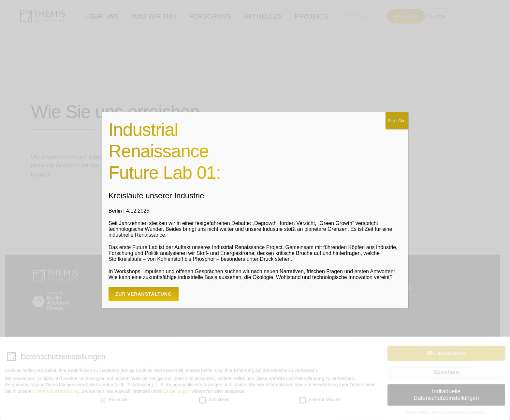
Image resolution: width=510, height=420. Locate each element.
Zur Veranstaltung (144, 294)
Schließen (397, 121)
